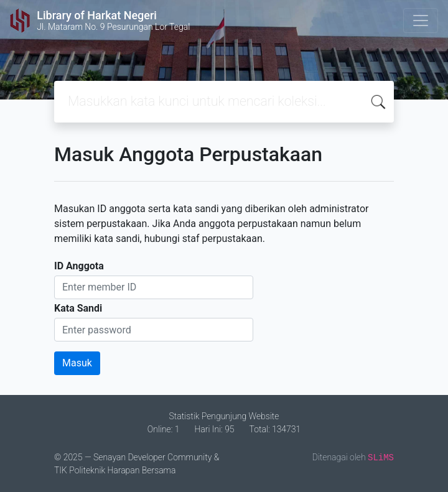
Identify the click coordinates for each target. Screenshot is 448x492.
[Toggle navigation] (421, 21)
